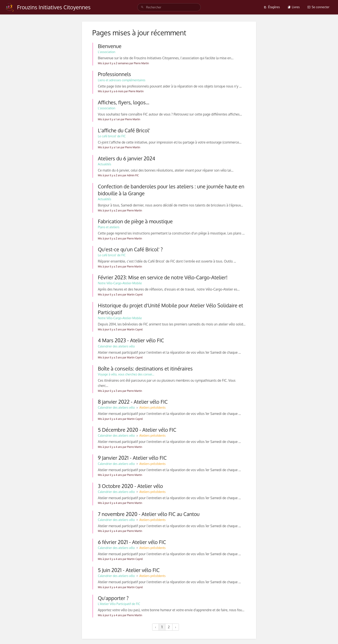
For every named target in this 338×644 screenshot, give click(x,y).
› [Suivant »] (176, 627)
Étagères (272, 7)
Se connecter (318, 7)
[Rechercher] (142, 7)
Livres (294, 7)
